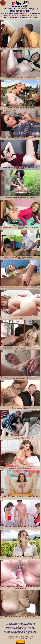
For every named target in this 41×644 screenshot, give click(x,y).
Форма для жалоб (27, 637)
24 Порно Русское (26, 15)
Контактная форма (14, 637)
